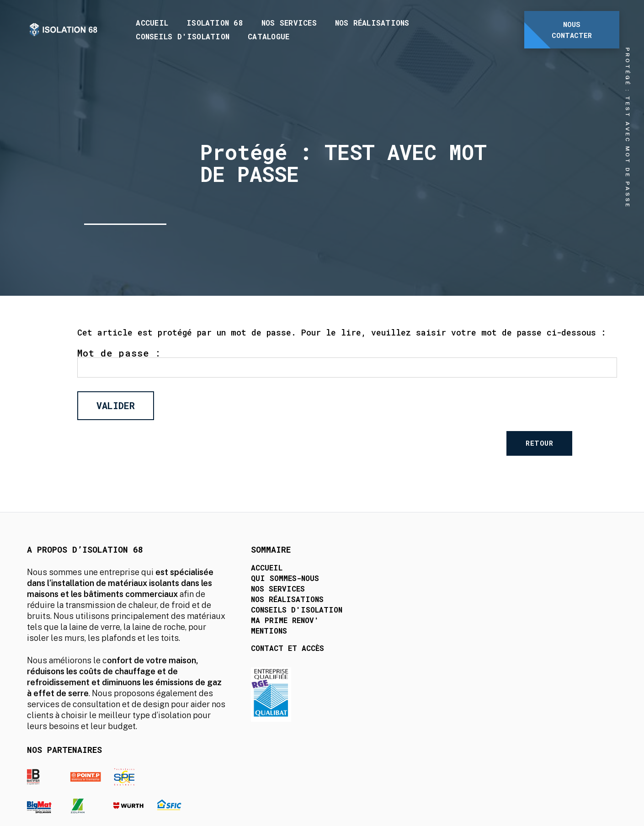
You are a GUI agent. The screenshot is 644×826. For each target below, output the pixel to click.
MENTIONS (246, 637)
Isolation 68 (215, 23)
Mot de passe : (347, 364)
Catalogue (269, 36)
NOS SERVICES (290, 23)
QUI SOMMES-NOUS (262, 584)
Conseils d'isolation (183, 36)
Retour (569, 445)
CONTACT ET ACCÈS (265, 654)
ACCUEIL (244, 573)
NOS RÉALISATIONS (264, 605)
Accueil (152, 23)
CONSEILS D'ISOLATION (274, 616)
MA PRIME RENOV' (262, 626)
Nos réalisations (373, 23)
